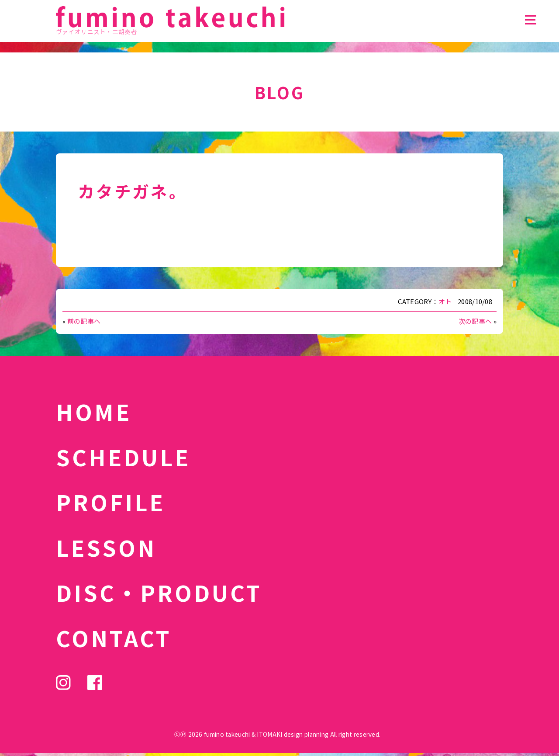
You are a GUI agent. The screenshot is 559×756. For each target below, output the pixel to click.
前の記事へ (84, 321)
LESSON (106, 547)
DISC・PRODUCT (159, 592)
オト (445, 301)
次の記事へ (475, 321)
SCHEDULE (123, 457)
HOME (94, 411)
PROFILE (110, 502)
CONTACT (114, 638)
